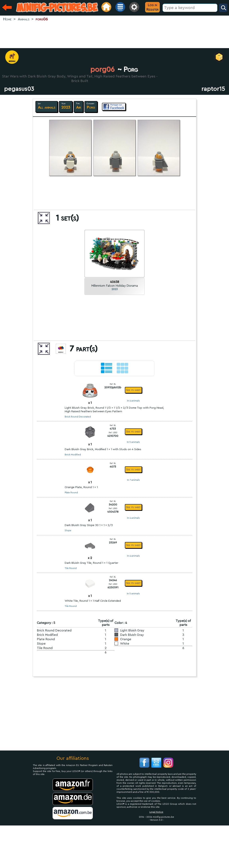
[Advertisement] (114, 35)
